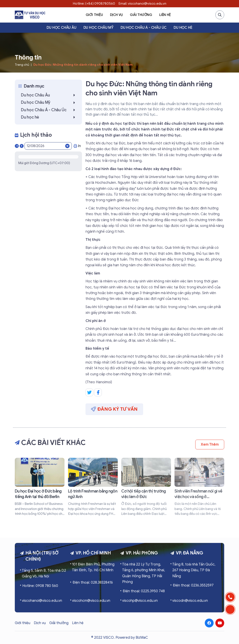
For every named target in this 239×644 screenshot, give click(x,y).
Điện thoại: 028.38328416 (93, 583)
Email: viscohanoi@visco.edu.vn (142, 4)
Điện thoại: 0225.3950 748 (144, 591)
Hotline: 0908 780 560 (40, 586)
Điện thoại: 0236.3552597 (193, 585)
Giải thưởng (141, 15)
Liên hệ (165, 15)
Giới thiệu (94, 15)
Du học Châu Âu (61, 28)
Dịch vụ (117, 15)
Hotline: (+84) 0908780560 (94, 4)
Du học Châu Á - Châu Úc (144, 28)
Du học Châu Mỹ (99, 28)
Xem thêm (210, 445)
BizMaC (142, 638)
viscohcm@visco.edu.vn (91, 601)
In (77, 146)
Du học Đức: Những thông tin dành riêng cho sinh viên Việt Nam (83, 65)
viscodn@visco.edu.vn (190, 601)
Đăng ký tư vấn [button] (114, 409)
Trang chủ (22, 65)
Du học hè (183, 28)
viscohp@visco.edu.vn (140, 601)
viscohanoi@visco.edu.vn (42, 601)
